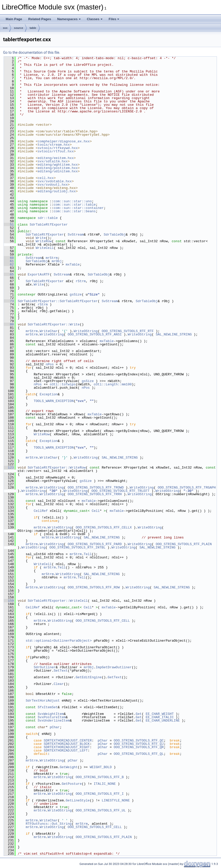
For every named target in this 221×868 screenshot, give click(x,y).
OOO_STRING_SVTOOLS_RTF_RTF (128, 331)
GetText (115, 677)
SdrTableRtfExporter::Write (54, 324)
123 (9, 468)
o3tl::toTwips (63, 384)
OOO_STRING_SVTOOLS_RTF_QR (139, 747)
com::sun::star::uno (73, 201)
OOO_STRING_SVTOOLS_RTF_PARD (95, 544)
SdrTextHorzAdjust (43, 701)
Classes (95, 19)
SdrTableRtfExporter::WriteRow (57, 468)
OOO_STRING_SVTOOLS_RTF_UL (101, 810)
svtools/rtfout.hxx (56, 151)
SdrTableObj (115, 235)
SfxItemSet (48, 707)
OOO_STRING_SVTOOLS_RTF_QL (139, 754)
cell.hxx (46, 178)
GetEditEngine (89, 677)
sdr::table (48, 218)
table (33, 28)
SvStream (76, 235)
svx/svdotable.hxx (55, 181)
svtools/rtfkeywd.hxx (58, 148)
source (18, 28)
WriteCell (45, 248)
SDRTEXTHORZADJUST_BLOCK (67, 744)
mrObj (57, 261)
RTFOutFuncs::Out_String (49, 824)
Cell (96, 511)
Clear (59, 684)
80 (9, 324)
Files (114, 19)
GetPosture (72, 784)
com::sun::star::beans (75, 211)
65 (9, 274)
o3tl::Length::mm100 (113, 384)
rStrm (81, 281)
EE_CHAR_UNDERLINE (163, 721)
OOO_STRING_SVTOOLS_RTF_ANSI (95, 334)
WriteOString (86, 331)
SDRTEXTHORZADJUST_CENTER (68, 740)
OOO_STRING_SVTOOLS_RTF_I (100, 794)
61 (9, 261)
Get (139, 714)
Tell (88, 554)
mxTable (73, 264)
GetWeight (69, 767)
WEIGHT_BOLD (101, 767)
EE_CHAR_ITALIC (160, 717)
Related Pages (40, 19)
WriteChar (49, 331)
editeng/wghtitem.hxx (58, 165)
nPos (50, 364)
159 (9, 601)
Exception (49, 394)
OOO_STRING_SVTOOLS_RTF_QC (139, 740)
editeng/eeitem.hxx (56, 158)
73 (9, 301)
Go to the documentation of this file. (32, 52)
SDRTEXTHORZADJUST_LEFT (66, 750)
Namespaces (69, 19)
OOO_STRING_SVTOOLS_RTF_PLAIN (184, 544)
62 (9, 264)
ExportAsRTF (39, 274)
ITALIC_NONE (105, 784)
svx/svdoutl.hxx (53, 185)
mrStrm (52, 258)
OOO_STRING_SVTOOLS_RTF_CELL (103, 621)
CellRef (41, 511)
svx (5, 28)
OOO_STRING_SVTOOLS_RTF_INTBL (77, 547)
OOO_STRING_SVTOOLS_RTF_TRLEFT (120, 491)
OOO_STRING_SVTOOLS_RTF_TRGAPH (187, 488)
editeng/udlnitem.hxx (58, 171)
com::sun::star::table (75, 205)
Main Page (14, 19)
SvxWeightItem (51, 714)
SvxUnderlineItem (54, 721)
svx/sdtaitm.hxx (53, 161)
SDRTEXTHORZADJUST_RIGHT (67, 747)
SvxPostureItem (52, 717)
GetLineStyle (78, 800)
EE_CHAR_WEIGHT (160, 714)
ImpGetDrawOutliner (114, 667)
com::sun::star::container (79, 208)
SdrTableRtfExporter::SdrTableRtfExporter (58, 301)
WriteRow (44, 241)
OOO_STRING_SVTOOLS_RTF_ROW (94, 587)
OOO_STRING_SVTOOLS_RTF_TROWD (96, 488)
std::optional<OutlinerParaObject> (59, 641)
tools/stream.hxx (54, 145)
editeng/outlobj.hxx (57, 191)
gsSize (76, 294)
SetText (61, 671)
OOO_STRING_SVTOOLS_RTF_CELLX (104, 527)
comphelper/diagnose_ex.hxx (64, 141)
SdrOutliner (45, 667)
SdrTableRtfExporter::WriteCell (58, 601)
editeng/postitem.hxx (58, 168)
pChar (55, 727)
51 (9, 225)
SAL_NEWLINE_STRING (174, 334)
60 (9, 258)
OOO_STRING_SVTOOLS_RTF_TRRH (95, 494)
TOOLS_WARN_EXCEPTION (54, 401)
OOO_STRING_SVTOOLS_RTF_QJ (139, 744)
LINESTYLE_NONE (116, 800)
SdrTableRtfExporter (49, 225)
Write (41, 238)
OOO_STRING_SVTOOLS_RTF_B (100, 777)
